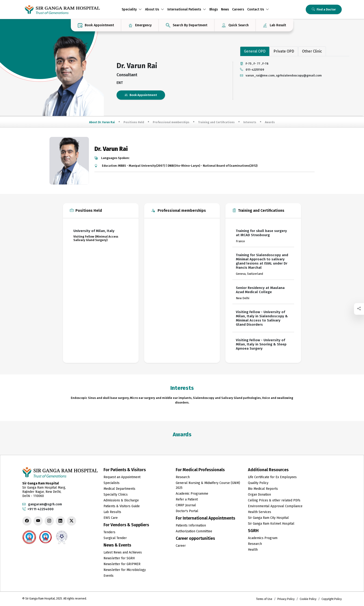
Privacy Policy (286, 599)
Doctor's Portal (187, 511)
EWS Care (111, 518)
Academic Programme (192, 494)
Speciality (132, 9)
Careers (238, 9)
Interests (250, 122)
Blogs (214, 9)
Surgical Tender (115, 538)
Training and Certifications (216, 122)
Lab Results (112, 512)
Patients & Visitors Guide (122, 506)
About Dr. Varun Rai (102, 122)
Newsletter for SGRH (119, 558)
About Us (155, 9)
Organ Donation (259, 495)
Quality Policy (258, 483)
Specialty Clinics (116, 495)
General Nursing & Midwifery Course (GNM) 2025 (208, 485)
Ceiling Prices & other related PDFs (274, 500)
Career (181, 546)
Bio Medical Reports (263, 489)
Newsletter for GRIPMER (122, 564)
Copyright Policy (332, 599)
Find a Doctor (324, 9)
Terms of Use (264, 599)
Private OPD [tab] (284, 51)
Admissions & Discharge (121, 500)
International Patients (187, 9)
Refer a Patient (187, 499)
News (225, 9)
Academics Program (263, 538)
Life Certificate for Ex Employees (272, 477)
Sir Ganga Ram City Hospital (268, 518)
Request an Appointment (122, 477)
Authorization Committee (194, 531)
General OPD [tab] (255, 51)
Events (109, 576)
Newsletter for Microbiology (125, 570)
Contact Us (258, 9)
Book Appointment (141, 95)
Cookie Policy (308, 599)
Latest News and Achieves (123, 552)
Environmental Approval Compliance (275, 506)
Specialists (112, 483)
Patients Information (191, 525)
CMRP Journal (186, 505)
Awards (270, 122)
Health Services (260, 512)
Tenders (109, 532)
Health (253, 550)
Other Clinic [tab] (312, 51)
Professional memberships (171, 122)
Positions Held (134, 122)
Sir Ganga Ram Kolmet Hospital (271, 524)
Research (183, 477)
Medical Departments (119, 489)
